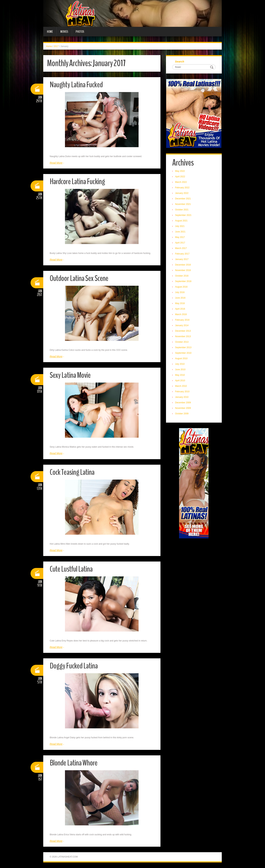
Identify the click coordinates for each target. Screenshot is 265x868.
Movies (64, 32)
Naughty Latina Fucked (76, 85)
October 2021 (182, 210)
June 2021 (181, 232)
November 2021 (183, 204)
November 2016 (183, 270)
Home (50, 32)
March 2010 (181, 386)
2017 (56, 46)
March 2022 (181, 182)
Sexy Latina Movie (70, 375)
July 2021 (180, 226)
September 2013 (184, 348)
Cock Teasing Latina (73, 472)
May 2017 (180, 237)
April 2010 (180, 381)
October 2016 (182, 276)
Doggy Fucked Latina (74, 666)
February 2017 (183, 254)
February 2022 (183, 188)
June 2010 (181, 370)
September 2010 (184, 353)
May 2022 (180, 171)
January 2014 (182, 326)
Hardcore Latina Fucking (78, 181)
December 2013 (183, 331)
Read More (56, 163)
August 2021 (182, 221)
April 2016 (180, 309)
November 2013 (183, 337)
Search (180, 62)
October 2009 (182, 414)
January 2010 (182, 397)
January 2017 (182, 259)
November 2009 (183, 408)
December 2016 (183, 265)
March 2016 (181, 315)
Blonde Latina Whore (74, 763)
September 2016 (184, 281)
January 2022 (182, 193)
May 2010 (180, 375)
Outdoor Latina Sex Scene (79, 278)
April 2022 (180, 177)
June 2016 (181, 298)
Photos (80, 32)
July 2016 (180, 293)
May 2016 (180, 304)
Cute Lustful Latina (71, 569)
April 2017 (180, 243)
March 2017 (181, 248)
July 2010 (180, 364)
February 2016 (183, 320)
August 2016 (182, 287)
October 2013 (182, 342)
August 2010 (182, 359)
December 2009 (183, 403)
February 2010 (183, 392)
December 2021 (183, 199)
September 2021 (184, 215)
